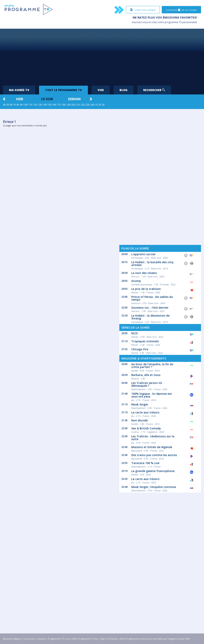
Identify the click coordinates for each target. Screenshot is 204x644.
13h (40, 105)
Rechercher (154, 90)
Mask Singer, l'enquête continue (154, 487)
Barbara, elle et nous (146, 375)
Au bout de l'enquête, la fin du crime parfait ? (152, 366)
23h (88, 105)
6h (11, 105)
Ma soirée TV (19, 90)
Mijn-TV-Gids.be (109, 639)
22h (83, 105)
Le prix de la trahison (146, 289)
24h (92, 105)
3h (103, 105)
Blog (124, 90)
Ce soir (47, 99)
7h (15, 105)
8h (18, 105)
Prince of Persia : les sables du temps (152, 298)
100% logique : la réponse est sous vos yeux (152, 395)
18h (64, 105)
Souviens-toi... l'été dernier (150, 308)
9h (21, 105)
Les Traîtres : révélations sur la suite (153, 438)
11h (30, 105)
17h (59, 105)
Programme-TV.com (59, 639)
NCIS (134, 333)
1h (96, 105)
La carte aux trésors (145, 412)
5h (8, 105)
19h (68, 105)
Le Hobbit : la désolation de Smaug (150, 317)
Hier (20, 99)
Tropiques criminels (145, 341)
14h (45, 105)
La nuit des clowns (144, 273)
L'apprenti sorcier (143, 254)
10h (25, 105)
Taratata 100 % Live (145, 463)
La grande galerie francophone (153, 471)
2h (100, 105)
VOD (101, 90)
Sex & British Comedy (146, 428)
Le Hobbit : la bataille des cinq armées (152, 264)
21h (78, 105)
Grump (136, 281)
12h (35, 105)
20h (73, 105)
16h (54, 105)
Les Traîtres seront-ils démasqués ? (147, 384)
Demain (74, 99)
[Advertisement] (102, 56)
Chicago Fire (140, 349)
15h (49, 105)
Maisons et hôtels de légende (152, 447)
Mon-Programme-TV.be (85, 639)
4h (4, 105)
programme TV (173, 22)
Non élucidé (139, 420)
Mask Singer (140, 404)
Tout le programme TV (63, 90)
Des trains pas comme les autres (154, 455)
